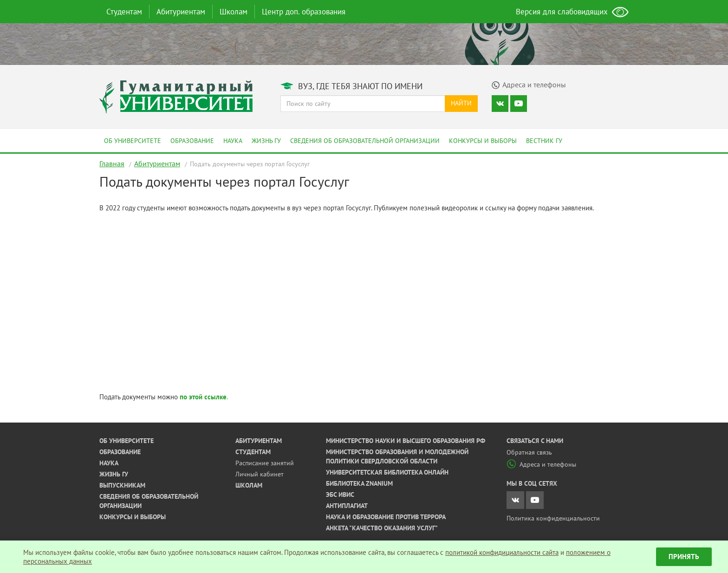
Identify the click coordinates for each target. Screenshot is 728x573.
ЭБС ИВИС (340, 495)
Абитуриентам (181, 12)
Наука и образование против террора (386, 517)
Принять (684, 557)
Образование (192, 141)
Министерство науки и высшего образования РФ (406, 441)
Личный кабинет (260, 474)
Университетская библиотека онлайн (387, 472)
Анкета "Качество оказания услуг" (382, 528)
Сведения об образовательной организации (365, 141)
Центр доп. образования (304, 12)
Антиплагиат (347, 506)
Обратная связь (529, 452)
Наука (233, 141)
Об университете (133, 141)
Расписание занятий (265, 463)
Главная (112, 163)
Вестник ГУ (544, 141)
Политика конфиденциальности (553, 518)
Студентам (124, 12)
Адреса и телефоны (541, 464)
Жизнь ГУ (266, 141)
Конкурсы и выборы (483, 141)
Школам (234, 12)
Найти (461, 103)
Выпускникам (122, 485)
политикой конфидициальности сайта (502, 552)
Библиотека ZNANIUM (359, 483)
